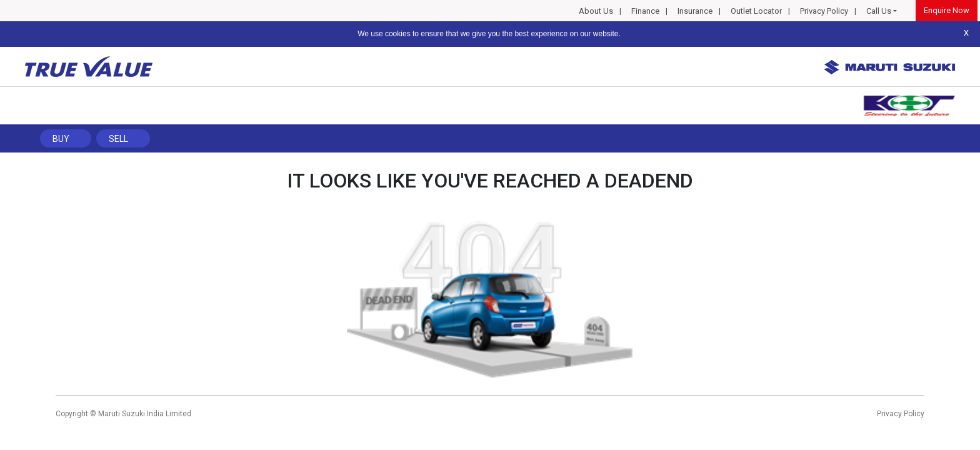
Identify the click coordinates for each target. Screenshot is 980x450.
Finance (645, 11)
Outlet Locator (756, 11)
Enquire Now (947, 10)
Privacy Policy (824, 11)
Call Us (879, 11)
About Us (596, 11)
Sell (118, 139)
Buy (61, 139)
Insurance (695, 11)
